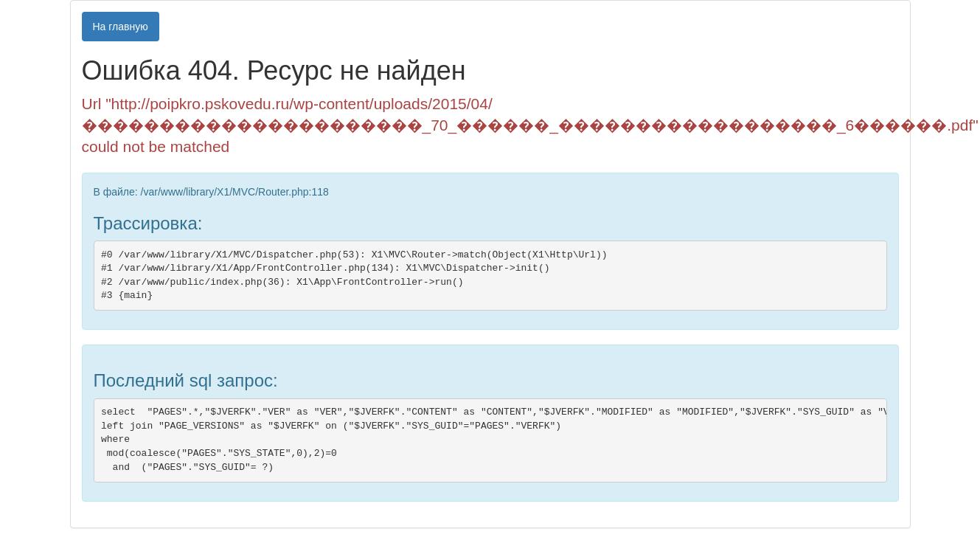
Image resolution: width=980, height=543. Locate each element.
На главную (121, 27)
